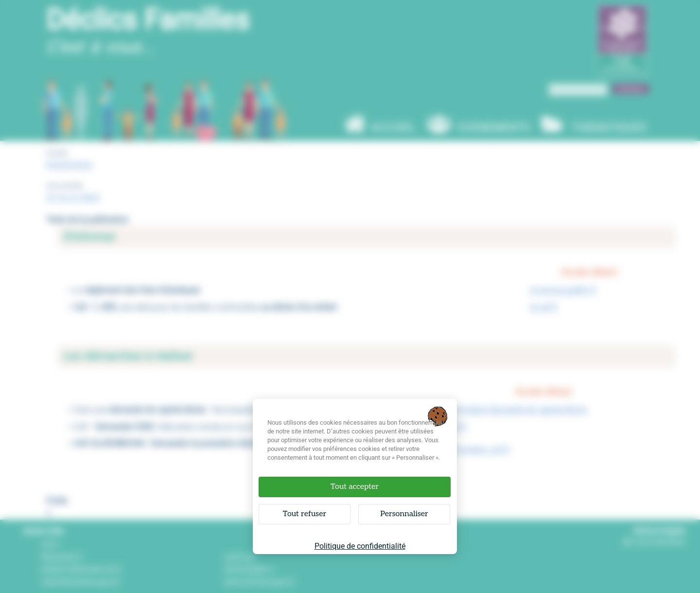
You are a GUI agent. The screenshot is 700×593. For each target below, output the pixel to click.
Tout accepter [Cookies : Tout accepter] (355, 487)
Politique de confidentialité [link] (360, 546)
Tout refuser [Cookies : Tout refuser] (305, 514)
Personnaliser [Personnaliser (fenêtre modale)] (404, 514)
